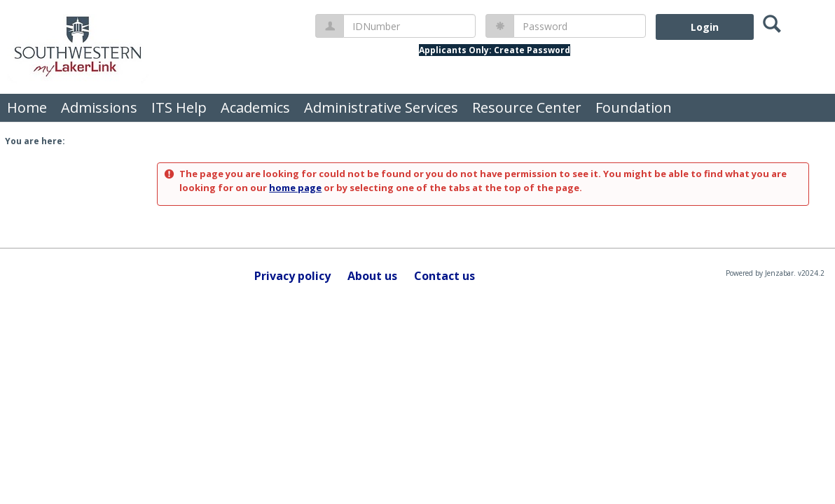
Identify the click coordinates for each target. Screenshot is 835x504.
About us (372, 276)
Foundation (634, 107)
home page (295, 188)
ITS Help (179, 107)
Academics (255, 107)
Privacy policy (292, 276)
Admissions (99, 107)
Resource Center (527, 107)
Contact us (444, 276)
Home (27, 107)
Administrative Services (381, 107)
